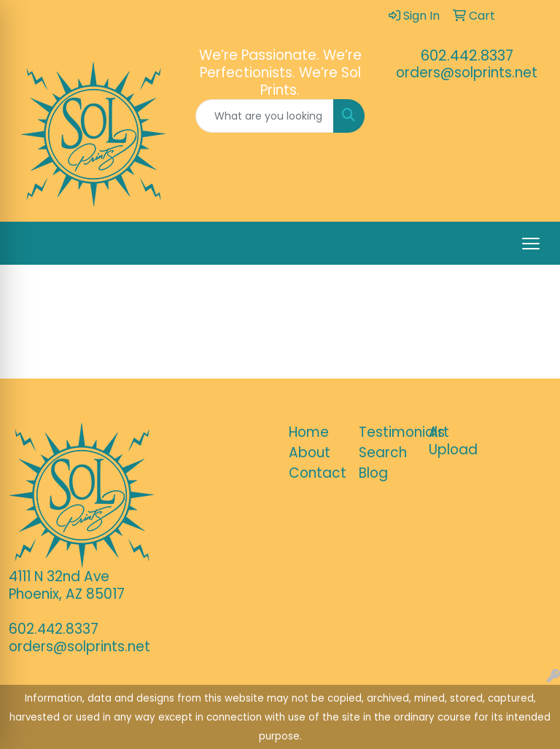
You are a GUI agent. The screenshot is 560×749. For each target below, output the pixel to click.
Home (309, 432)
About (310, 453)
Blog (373, 473)
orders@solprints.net (467, 73)
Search (383, 453)
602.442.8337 (467, 55)
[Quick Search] (265, 116)
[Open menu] (531, 244)
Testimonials (385, 432)
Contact (315, 473)
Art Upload (453, 441)
